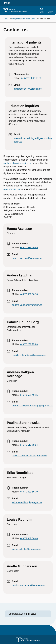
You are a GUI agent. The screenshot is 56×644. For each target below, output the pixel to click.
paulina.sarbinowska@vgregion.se (29, 456)
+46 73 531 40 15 (29, 395)
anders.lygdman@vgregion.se (27, 305)
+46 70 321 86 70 (29, 492)
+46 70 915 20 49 (29, 248)
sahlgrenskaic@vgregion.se (28, 89)
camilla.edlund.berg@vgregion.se (29, 355)
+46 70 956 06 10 (29, 294)
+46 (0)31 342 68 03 (31, 78)
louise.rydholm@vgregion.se (26, 549)
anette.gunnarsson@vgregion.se (28, 585)
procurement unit (12, 189)
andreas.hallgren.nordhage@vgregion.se (33, 406)
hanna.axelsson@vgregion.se (27, 258)
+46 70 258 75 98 (29, 344)
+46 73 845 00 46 (29, 538)
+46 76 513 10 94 (29, 445)
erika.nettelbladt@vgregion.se (27, 502)
